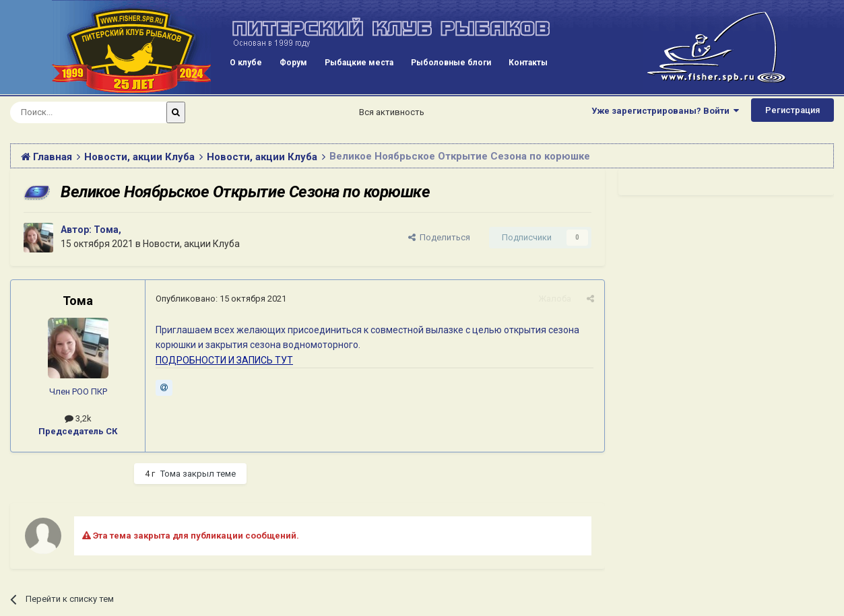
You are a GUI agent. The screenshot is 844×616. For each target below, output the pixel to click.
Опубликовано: (221, 299)
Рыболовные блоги (451, 63)
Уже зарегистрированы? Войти (665, 111)
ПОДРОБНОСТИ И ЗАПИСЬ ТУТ (224, 360)
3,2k (78, 418)
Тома (106, 230)
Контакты (528, 63)
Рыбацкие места (359, 63)
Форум (293, 63)
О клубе (246, 63)
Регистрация (792, 110)
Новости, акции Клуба (191, 244)
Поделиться (439, 237)
